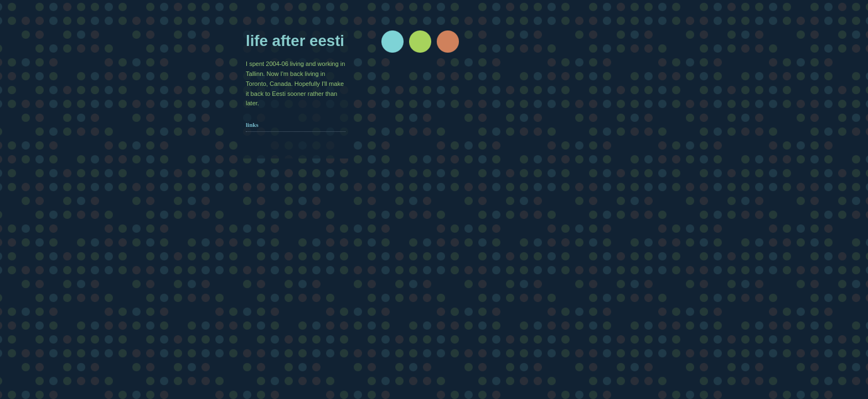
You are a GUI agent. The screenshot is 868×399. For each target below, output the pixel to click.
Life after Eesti (295, 41)
